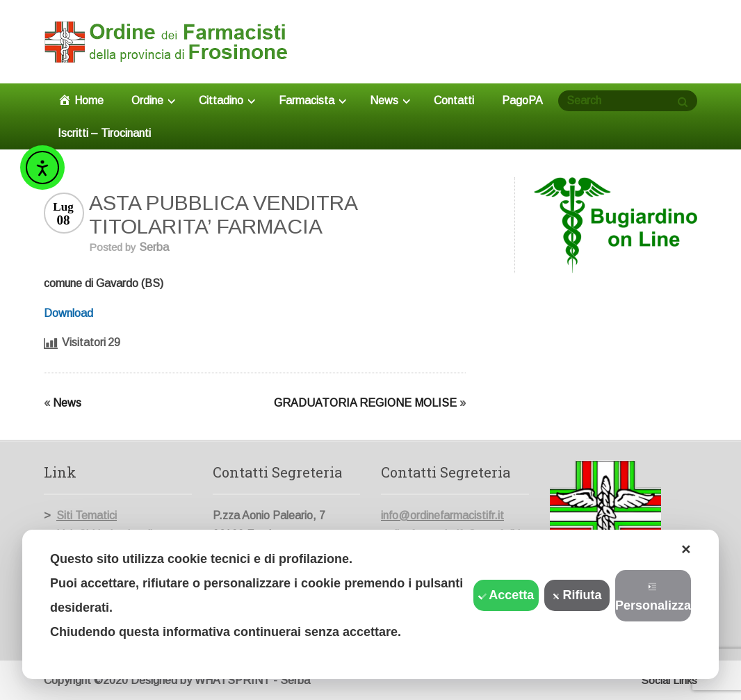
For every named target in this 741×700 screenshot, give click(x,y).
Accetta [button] (506, 595)
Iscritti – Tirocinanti (104, 133)
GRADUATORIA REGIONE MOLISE (365, 403)
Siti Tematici (87, 515)
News (390, 100)
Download (68, 313)
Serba (154, 247)
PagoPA (522, 100)
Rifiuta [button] (577, 595)
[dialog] (370, 604)
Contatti (454, 100)
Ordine (153, 100)
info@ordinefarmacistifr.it (442, 515)
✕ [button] (686, 550)
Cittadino (227, 100)
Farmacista (312, 100)
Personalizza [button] (653, 597)
